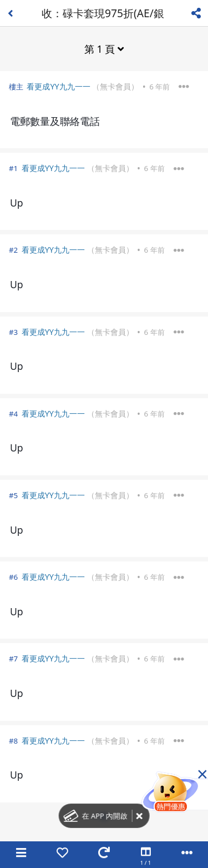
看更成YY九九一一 (58, 86)
